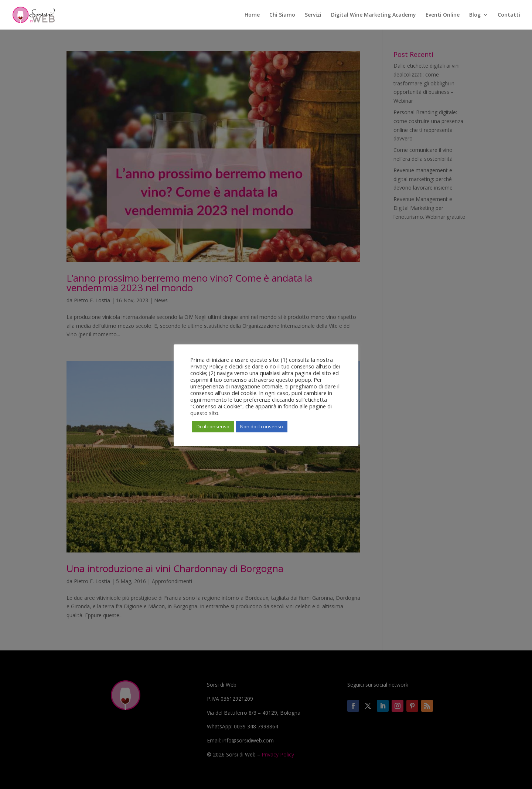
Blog (475, 15)
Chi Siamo (282, 15)
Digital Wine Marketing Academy (374, 15)
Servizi (313, 15)
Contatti (509, 15)
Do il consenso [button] (213, 426)
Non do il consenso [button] (262, 426)
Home (252, 15)
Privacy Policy (207, 366)
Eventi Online (443, 15)
